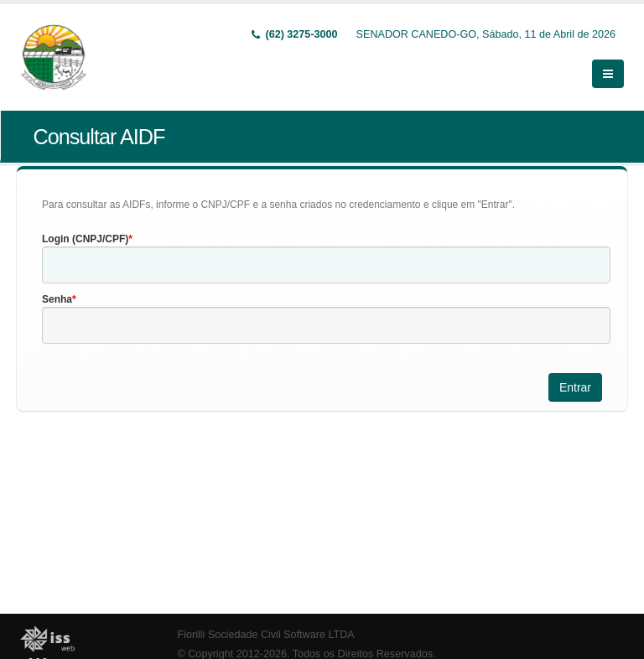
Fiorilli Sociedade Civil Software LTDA (266, 635)
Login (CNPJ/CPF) (85, 239)
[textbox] (326, 265)
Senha (57, 299)
